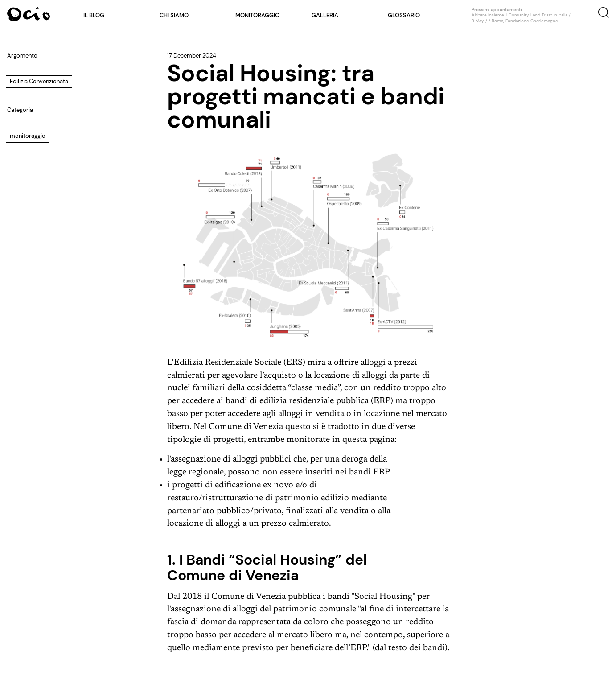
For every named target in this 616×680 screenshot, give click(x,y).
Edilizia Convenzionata (39, 81)
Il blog (94, 15)
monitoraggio (28, 136)
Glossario (404, 15)
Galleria (325, 15)
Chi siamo (174, 15)
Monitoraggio (257, 15)
